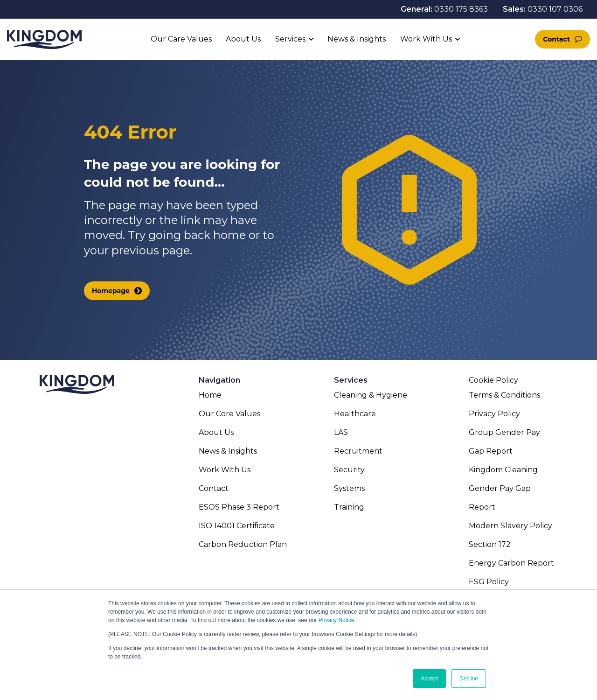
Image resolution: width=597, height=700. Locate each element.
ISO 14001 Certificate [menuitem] (237, 526)
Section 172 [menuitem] (490, 544)
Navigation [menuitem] (219, 380)
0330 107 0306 (555, 9)
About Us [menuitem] (216, 432)
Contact (556, 39)
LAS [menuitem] (341, 432)
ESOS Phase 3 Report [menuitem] (239, 507)
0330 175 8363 (461, 9)
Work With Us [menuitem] (225, 470)
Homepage (111, 291)
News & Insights (357, 39)
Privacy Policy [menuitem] (494, 414)
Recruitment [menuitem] (358, 451)
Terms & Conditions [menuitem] (504, 395)
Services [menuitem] (351, 380)
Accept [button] (429, 679)
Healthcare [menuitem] (355, 414)
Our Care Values (181, 39)
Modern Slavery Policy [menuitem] (510, 526)
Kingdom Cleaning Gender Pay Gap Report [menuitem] (503, 488)
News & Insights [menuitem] (228, 451)
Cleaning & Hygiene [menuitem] (371, 395)
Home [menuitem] (210, 395)
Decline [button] (469, 679)
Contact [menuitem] (214, 488)
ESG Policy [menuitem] (489, 582)
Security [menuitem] (349, 470)
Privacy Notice (337, 620)
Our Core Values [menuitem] (229, 414)
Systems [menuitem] (349, 488)
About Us (243, 39)
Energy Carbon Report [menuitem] (511, 563)
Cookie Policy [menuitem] (493, 380)
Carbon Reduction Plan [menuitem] (243, 544)
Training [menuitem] (349, 507)
